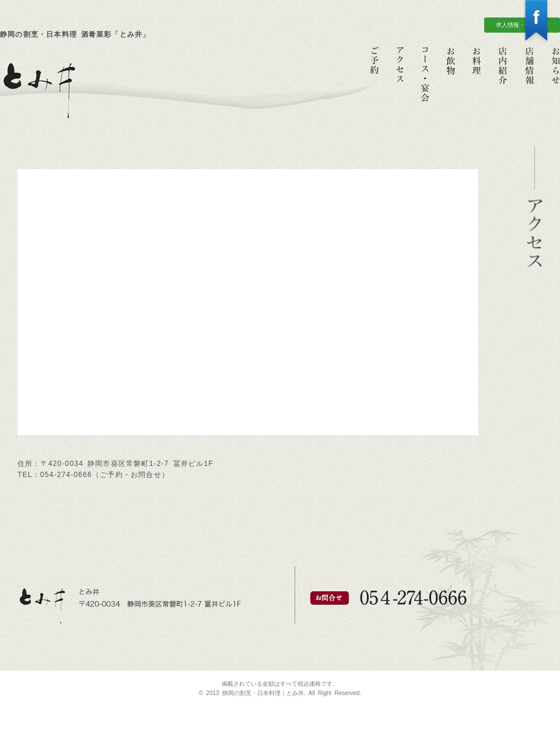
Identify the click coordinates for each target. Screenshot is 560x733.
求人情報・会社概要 (522, 25)
